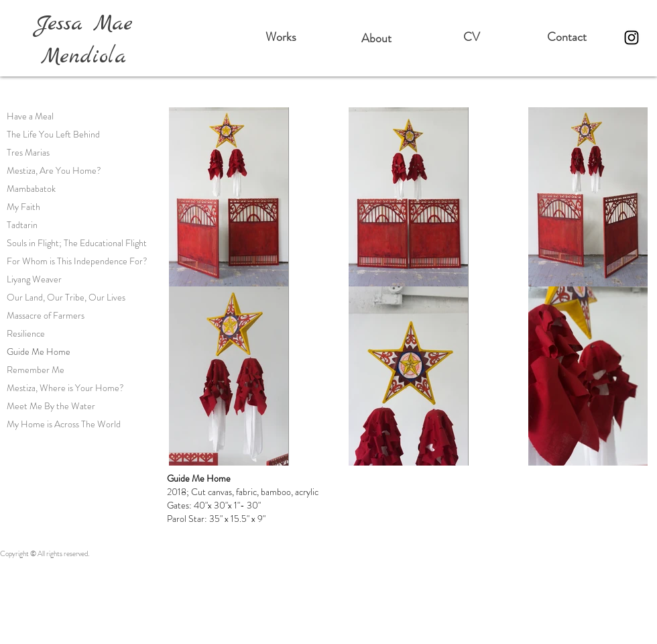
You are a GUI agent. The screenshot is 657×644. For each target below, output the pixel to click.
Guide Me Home (39, 352)
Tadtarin (22, 225)
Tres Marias (28, 152)
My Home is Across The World (64, 424)
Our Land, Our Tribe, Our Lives (66, 297)
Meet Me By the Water (51, 406)
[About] (376, 39)
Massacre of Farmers (46, 315)
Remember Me (36, 370)
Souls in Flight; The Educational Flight (77, 243)
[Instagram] (632, 38)
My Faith (23, 207)
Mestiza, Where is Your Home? (65, 388)
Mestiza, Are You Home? (54, 170)
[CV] (471, 38)
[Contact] (566, 38)
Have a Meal (30, 116)
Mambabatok (31, 189)
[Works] (281, 38)
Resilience (26, 333)
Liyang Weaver (34, 279)
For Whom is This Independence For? (77, 261)
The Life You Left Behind (53, 134)
